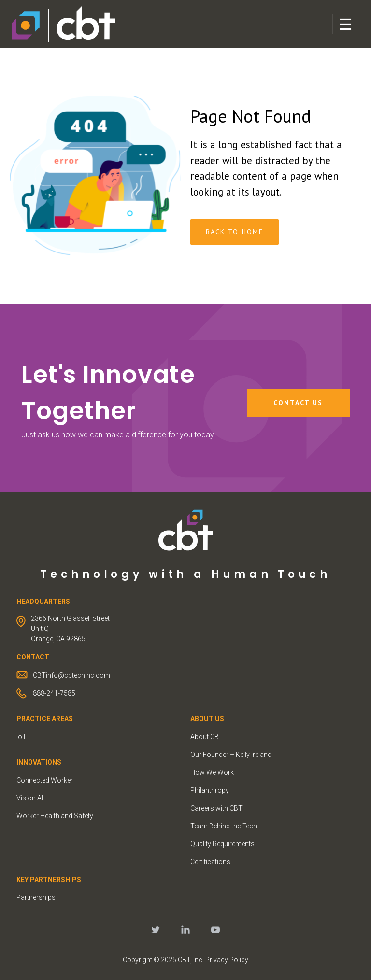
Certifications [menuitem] (210, 862)
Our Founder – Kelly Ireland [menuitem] (231, 755)
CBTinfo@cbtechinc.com (71, 675)
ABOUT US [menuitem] (207, 719)
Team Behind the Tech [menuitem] (224, 826)
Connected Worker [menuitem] (45, 780)
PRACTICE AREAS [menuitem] (45, 719)
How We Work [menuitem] (212, 772)
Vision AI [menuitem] (30, 798)
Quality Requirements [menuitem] (222, 844)
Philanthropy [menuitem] (210, 790)
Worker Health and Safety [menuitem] (55, 816)
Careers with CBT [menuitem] (216, 808)
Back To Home (235, 232)
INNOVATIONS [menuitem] (39, 762)
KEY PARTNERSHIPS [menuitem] (49, 880)
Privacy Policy (227, 960)
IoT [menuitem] (21, 737)
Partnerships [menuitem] (36, 897)
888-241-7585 (54, 693)
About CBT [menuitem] (207, 737)
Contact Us (298, 403)
